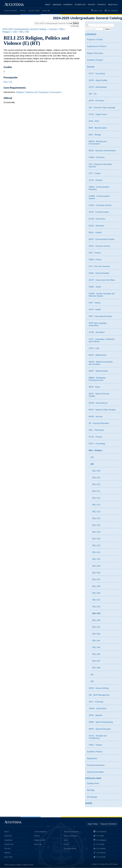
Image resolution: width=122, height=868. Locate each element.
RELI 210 (96, 485)
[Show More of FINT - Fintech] (118, 253)
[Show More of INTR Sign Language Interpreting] (118, 323)
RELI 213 (96, 505)
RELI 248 (96, 586)
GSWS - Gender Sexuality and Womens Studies (102, 295)
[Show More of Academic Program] (118, 60)
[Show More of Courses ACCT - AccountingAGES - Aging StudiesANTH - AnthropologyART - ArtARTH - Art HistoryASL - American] (116, 67)
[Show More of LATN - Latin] (118, 349)
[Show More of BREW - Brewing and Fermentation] (118, 142)
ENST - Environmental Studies (102, 239)
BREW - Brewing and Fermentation (98, 143)
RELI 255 (96, 614)
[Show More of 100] (118, 458)
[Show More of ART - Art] (118, 94)
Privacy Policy (104, 864)
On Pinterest (100, 853)
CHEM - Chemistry (97, 157)
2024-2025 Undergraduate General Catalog (24, 29)
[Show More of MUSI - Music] (118, 387)
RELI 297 (96, 661)
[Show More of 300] (118, 675)
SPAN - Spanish (95, 715)
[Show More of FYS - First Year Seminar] (118, 267)
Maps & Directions (71, 836)
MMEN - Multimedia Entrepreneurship (97, 379)
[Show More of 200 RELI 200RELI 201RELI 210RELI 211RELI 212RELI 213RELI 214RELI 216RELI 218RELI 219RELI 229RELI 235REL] (116, 464)
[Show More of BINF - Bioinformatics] (118, 128)
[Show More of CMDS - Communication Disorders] (118, 187)
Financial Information (96, 765)
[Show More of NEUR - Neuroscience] (118, 403)
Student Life (80, 5)
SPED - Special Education (100, 729)
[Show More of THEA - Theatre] (118, 745)
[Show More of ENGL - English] (118, 233)
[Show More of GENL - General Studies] (118, 274)
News (66, 840)
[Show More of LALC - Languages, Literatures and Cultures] (118, 340)
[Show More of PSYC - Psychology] (118, 444)
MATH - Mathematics (98, 355)
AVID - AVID (94, 121)
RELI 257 (96, 627)
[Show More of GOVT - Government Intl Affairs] (118, 280)
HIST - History (95, 303)
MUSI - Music (94, 387)
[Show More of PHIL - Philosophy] (118, 430)
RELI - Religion (95, 451)
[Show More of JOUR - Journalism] (118, 333)
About (48, 5)
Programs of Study (95, 40)
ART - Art (93, 94)
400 (92, 681)
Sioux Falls (113, 5)
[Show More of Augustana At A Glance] (118, 47)
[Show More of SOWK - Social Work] (118, 709)
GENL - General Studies (99, 273)
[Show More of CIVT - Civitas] (118, 174)
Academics (68, 5)
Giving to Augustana (71, 832)
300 (92, 675)
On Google (99, 845)
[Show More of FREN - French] (118, 260)
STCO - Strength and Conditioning (98, 737)
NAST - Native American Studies (99, 395)
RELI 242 (96, 559)
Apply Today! (93, 824)
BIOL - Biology (95, 135)
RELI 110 (8, 82)
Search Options (104, 27)
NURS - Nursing (95, 417)
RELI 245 (96, 573)
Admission (57, 5)
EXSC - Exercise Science (99, 246)
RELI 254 (96, 607)
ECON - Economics (97, 219)
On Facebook (100, 832)
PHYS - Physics (95, 437)
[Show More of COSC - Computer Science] (118, 206)
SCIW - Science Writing (99, 688)
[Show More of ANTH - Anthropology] (118, 88)
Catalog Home (93, 784)
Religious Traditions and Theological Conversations (39, 92)
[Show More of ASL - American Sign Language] (118, 108)
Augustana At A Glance (97, 46)
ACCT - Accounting (97, 74)
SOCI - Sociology (96, 702)
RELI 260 (96, 634)
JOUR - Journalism (97, 332)
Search (108, 29)
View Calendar (112, 11)
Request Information (109, 824)
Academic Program (95, 60)
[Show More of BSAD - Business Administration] (118, 151)
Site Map (91, 790)
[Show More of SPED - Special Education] (118, 729)
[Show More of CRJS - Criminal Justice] (118, 212)
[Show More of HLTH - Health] (118, 310)
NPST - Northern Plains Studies (102, 410)
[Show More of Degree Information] (118, 54)
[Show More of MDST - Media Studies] (118, 371)
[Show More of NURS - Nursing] (118, 417)
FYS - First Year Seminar (99, 266)
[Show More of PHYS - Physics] (118, 437)
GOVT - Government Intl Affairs (102, 280)
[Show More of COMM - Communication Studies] (118, 197)
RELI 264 (96, 648)
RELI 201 (96, 478)
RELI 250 (96, 593)
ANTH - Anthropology (98, 87)
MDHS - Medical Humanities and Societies (101, 363)
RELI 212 (96, 498)
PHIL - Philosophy (96, 430)
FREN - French (95, 260)
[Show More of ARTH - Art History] (118, 101)
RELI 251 (96, 600)
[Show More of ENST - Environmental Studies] (118, 240)
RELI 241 (96, 552)
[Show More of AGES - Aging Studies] (118, 81)
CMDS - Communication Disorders (99, 188)
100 (92, 457)
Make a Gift (98, 11)
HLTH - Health (95, 310)
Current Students (11, 11)
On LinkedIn (100, 849)
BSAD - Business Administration (102, 151)
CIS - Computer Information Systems (100, 165)
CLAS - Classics (96, 180)
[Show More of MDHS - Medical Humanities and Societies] (118, 362)
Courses (91, 67)
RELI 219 (96, 532)
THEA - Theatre (95, 745)
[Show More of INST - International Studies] (118, 317)
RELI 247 (96, 580)
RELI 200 (96, 471)
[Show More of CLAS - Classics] (118, 181)
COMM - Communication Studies (99, 197)
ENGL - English (95, 232)
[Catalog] (53, 23)
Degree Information (95, 53)
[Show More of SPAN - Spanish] (118, 716)
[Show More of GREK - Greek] (118, 287)
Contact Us (95, 864)
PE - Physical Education (99, 423)
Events (66, 844)
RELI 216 (96, 518)
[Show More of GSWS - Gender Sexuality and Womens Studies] (118, 294)
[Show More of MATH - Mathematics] (118, 355)
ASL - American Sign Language (102, 108)
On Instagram (100, 840)
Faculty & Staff (34, 11)
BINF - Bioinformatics (98, 128)
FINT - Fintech (95, 253)
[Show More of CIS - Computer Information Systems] (118, 165)
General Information (95, 772)
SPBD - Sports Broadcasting (101, 722)
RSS (112, 864)
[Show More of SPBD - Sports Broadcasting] (118, 722)
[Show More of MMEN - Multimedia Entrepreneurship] (118, 378)
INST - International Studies (100, 316)
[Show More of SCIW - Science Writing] (118, 689)
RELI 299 (96, 668)
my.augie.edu (69, 849)
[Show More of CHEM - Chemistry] (118, 158)
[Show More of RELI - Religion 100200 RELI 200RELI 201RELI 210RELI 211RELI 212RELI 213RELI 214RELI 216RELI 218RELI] (116, 451)
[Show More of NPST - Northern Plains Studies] (118, 410)
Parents (23, 11)
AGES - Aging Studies (98, 80)
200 (92, 464)
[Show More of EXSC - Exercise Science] (118, 246)
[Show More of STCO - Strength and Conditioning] (118, 736)
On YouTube (100, 857)
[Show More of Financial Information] (118, 766)
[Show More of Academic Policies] (118, 752)
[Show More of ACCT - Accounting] (118, 74)
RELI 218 (96, 525)
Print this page (75, 26)
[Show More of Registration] (118, 759)
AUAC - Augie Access (98, 114)
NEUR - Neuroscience (98, 403)
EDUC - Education (96, 226)
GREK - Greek (95, 287)
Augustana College (14, 4)
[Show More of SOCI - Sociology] (118, 702)
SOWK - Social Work (97, 709)
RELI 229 (96, 539)
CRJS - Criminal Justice (99, 212)
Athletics (102, 5)
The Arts (91, 5)
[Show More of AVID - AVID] (118, 122)
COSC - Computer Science (100, 205)
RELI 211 (96, 491)
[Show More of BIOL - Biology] (118, 135)
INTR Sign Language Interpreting (98, 324)
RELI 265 (96, 654)
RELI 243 (96, 566)
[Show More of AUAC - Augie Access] (118, 115)
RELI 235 (96, 546)
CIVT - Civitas (94, 173)
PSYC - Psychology (97, 444)
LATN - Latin (94, 348)
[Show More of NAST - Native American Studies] (118, 394)
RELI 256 (96, 620)
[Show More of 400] (118, 682)
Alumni (45, 11)
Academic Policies (95, 752)
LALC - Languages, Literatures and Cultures (102, 340)
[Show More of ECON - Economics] (118, 219)
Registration (92, 759)
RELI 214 (96, 512)
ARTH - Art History (96, 101)
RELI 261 (96, 641)
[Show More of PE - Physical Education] (118, 424)
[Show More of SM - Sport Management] (118, 695)
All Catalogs (92, 797)
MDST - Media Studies (98, 371)
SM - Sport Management (99, 695)
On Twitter (99, 836)
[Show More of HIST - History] (118, 303)
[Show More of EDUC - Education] (118, 226)
